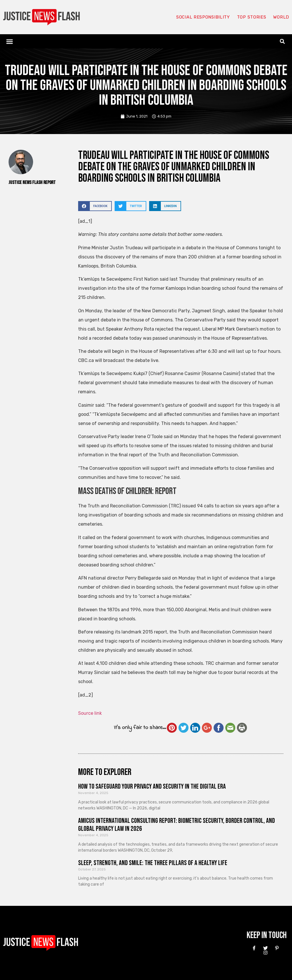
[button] (10, 41)
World (281, 17)
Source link (90, 713)
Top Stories (252, 17)
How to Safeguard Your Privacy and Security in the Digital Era (152, 786)
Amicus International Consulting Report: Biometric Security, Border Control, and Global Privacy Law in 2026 (177, 825)
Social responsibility (203, 17)
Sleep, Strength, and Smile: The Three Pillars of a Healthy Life (153, 863)
